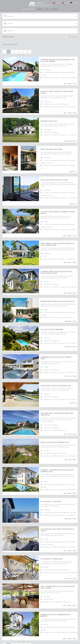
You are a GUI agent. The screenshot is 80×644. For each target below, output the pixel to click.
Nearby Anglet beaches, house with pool (58, 300)
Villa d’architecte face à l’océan (54, 179)
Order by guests (73, 37)
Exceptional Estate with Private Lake (56, 384)
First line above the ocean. (52, 149)
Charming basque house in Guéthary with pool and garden (58, 61)
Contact (40, 9)
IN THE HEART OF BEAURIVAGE (52, 555)
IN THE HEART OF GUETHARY (51, 498)
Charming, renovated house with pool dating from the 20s (57, 271)
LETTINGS (54, 9)
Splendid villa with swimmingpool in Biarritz (56, 612)
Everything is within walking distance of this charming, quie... (57, 243)
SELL (47, 9)
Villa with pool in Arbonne (52, 328)
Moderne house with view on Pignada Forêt (56, 356)
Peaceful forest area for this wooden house (57, 92)
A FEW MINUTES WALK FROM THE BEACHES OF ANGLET (57, 527)
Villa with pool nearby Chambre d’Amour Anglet (58, 212)
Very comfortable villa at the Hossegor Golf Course (58, 584)
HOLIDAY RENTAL (28, 9)
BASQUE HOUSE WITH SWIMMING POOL (55, 440)
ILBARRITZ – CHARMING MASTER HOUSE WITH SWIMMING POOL (57, 468)
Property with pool (49, 121)
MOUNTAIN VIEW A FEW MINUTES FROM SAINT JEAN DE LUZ (57, 412)
